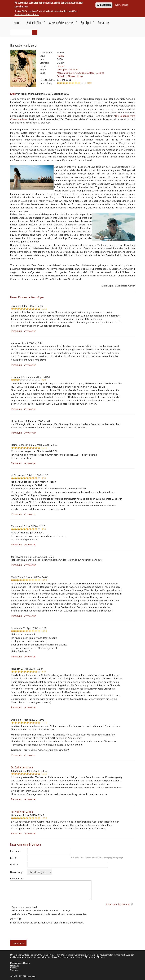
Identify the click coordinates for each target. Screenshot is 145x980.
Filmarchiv (103, 23)
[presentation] (37, 931)
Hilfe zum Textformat (118, 904)
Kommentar (16, 879)
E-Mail (14, 858)
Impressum (15, 966)
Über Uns (14, 970)
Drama (61, 66)
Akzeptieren (104, 5)
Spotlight (88, 24)
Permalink (16, 331)
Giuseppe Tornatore (68, 70)
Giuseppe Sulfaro (85, 73)
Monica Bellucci (66, 73)
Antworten (30, 331)
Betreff (14, 865)
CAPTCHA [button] (16, 919)
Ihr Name (15, 851)
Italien (60, 56)
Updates (14, 968)
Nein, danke (122, 5)
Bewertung (16, 872)
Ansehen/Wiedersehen (63, 24)
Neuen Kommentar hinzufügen (27, 297)
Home (17, 23)
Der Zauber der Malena (22, 812)
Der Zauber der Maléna (22, 767)
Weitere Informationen (27, 14)
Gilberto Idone (75, 76)
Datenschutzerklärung (20, 963)
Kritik (13, 94)
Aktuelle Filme (36, 24)
